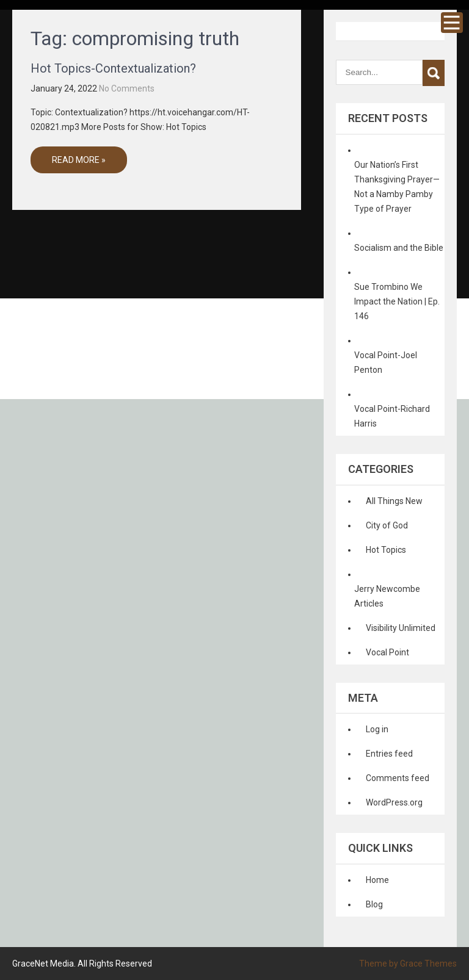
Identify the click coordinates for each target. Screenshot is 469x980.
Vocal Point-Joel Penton (386, 362)
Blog (374, 904)
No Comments (127, 88)
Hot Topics (386, 550)
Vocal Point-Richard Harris (392, 416)
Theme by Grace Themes (408, 964)
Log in (377, 729)
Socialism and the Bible (399, 248)
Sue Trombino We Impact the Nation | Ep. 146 (397, 301)
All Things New (394, 501)
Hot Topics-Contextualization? (113, 68)
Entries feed (389, 754)
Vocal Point (387, 652)
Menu (452, 23)
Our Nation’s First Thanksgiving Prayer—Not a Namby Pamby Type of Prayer (397, 187)
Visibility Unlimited (401, 628)
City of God (387, 525)
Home (377, 880)
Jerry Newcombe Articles (387, 596)
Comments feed (398, 778)
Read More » (79, 160)
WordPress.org (394, 802)
